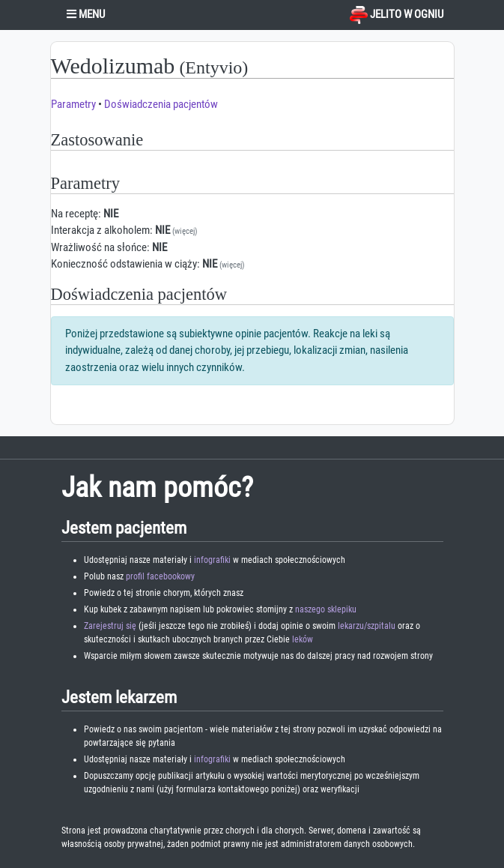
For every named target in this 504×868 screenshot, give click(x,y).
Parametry (73, 104)
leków (303, 639)
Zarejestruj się (110, 626)
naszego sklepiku (326, 609)
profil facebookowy (160, 576)
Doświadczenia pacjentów (161, 104)
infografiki (212, 560)
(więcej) (185, 231)
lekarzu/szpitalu (367, 626)
